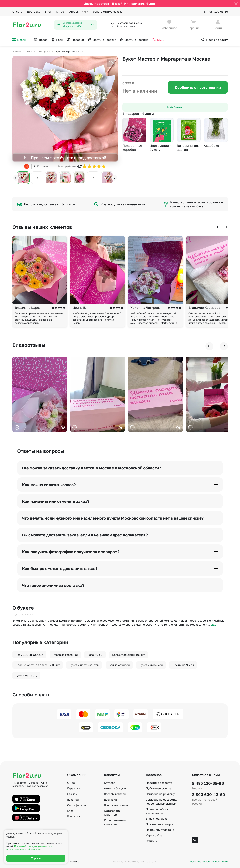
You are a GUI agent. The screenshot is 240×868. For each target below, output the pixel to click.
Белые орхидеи (119, 665)
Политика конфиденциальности (209, 862)
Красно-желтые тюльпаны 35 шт (38, 665)
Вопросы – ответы (116, 805)
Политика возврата (159, 783)
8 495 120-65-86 (208, 783)
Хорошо (36, 858)
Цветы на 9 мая (183, 665)
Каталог (109, 783)
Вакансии (74, 799)
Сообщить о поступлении (198, 87)
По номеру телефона (160, 830)
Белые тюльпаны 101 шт (128, 655)
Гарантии (74, 788)
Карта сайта (154, 835)
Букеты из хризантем (84, 665)
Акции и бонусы (115, 788)
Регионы (152, 841)
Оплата (17, 11)
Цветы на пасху (26, 675)
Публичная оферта (159, 788)
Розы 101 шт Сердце (29, 655)
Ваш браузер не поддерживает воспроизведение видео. (40, 394)
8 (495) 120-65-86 (216, 11)
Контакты (74, 816)
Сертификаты (77, 805)
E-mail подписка (157, 819)
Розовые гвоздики (65, 655)
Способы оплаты (115, 794)
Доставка (34, 11)
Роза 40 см (95, 655)
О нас (60, 11)
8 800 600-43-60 (208, 794)
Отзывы (79, 12)
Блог (48, 11)
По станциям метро (159, 824)
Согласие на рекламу (160, 794)
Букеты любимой (151, 665)
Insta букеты (175, 107)
